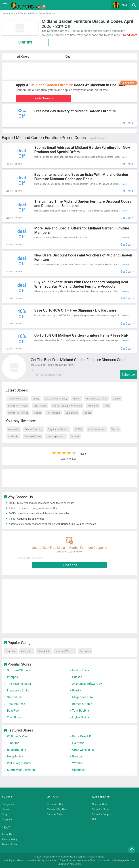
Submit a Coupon (102, 814)
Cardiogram (72, 413)
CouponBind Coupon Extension (79, 524)
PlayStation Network (58, 429)
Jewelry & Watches (65, 651)
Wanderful (93, 406)
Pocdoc (87, 413)
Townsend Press (33, 436)
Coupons (7, 819)
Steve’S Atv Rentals (18, 406)
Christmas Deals (56, 804)
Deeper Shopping (33, 429)
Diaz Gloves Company (56, 399)
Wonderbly (14, 429)
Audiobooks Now (97, 429)
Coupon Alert (100, 804)
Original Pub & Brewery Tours (67, 406)
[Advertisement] (69, 71)
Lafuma (117, 399)
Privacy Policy (10, 839)
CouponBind (66, 860)
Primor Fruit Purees (18, 413)
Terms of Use (9, 844)
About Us (7, 834)
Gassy (36, 399)
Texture (115, 429)
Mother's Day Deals (58, 809)
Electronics (85, 651)
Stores (5, 809)
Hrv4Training (53, 413)
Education (11, 651)
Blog (4, 814)
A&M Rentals (40, 406)
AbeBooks (13, 436)
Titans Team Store (17, 399)
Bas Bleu (75, 436)
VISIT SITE (25, 43)
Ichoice (37, 413)
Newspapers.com (56, 436)
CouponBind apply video (31, 519)
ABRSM (78, 429)
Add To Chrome (44, 98)
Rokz (106, 406)
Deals (120, 5)
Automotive (27, 651)
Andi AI (76, 399)
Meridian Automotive (96, 399)
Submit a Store (100, 809)
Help (95, 819)
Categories (8, 804)
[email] (85, 375)
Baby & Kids (44, 651)
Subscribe (128, 375)
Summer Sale (54, 814)
